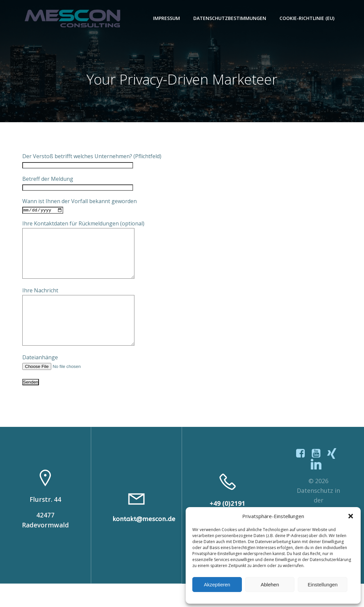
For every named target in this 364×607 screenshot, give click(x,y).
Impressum (167, 18)
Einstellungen (323, 585)
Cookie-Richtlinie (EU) (308, 18)
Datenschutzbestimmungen (230, 18)
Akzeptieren (217, 585)
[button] (351, 516)
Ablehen (270, 585)
